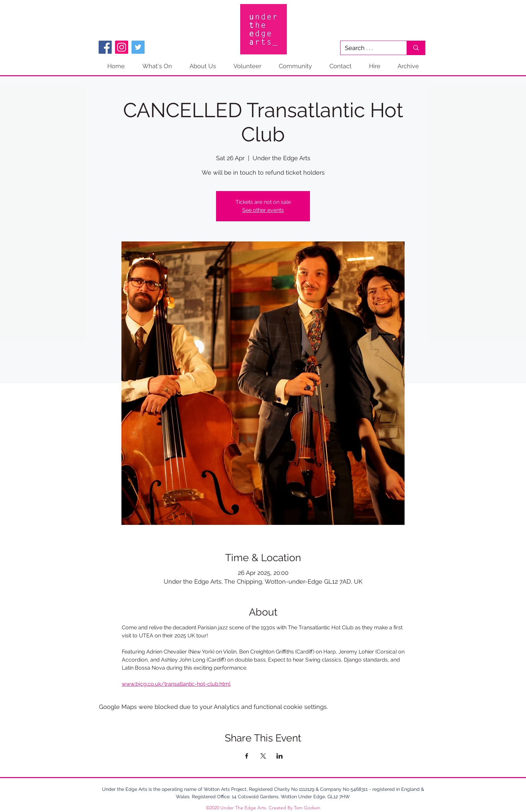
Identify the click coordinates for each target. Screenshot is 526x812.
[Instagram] (122, 47)
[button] (408, 66)
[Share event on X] (263, 756)
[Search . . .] (369, 48)
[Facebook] (105, 47)
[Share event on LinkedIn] (280, 756)
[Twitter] (138, 47)
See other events (263, 210)
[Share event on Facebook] (247, 756)
